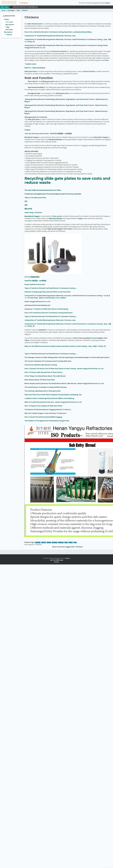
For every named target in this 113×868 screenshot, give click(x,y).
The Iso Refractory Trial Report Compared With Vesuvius (46, 388)
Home (3, 11)
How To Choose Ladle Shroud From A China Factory (43, 373)
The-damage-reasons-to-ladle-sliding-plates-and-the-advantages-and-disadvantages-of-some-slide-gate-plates (67, 358)
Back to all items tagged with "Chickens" (68, 547)
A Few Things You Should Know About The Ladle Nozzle (45, 377)
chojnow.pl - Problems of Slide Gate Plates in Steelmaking (46, 310)
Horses (44, 543)
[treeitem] (11, 28)
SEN (26, 202)
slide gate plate (34, 120)
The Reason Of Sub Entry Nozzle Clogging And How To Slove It (48, 410)
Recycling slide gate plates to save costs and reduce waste (67, 181)
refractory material (59, 52)
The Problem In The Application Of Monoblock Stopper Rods (47, 421)
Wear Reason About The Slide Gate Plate (40, 380)
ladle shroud (92, 339)
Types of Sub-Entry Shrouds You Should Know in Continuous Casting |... (51, 289)
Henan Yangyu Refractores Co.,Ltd (37, 302)
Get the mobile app (57, 561)
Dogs (66, 543)
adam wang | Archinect (33, 213)
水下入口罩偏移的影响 (32, 278)
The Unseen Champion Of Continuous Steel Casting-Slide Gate (48, 362)
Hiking (49, 543)
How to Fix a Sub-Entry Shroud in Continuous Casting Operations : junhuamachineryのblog (58, 32)
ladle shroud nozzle (34, 24)
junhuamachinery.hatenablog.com (37, 306)
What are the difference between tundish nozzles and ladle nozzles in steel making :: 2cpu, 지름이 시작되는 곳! (65, 347)
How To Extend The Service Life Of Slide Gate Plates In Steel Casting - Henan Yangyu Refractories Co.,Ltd (64, 369)
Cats (75, 543)
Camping (61, 543)
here (107, 61)
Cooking (38, 543)
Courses (9, 35)
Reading (54, 543)
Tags (18, 11)
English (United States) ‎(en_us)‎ (25, 8)
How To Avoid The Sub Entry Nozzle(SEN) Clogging (43, 418)
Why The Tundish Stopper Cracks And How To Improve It (45, 414)
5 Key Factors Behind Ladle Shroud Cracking (41, 365)
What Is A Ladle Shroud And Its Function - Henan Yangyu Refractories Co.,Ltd (53, 403)
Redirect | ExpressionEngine (35, 68)
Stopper (28, 130)
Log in (107, 3)
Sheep (71, 543)
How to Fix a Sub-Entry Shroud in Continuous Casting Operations (49, 313)
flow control (57, 217)
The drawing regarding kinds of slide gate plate (43, 392)
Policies (57, 563)
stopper (80, 219)
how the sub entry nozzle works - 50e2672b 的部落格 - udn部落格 (48, 134)
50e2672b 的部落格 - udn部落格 (35, 281)
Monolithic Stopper (101, 138)
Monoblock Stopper (32, 138)
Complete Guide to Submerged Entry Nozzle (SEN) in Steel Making (49, 399)
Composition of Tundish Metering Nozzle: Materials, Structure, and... (50, 36)
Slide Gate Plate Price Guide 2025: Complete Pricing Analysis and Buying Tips (53, 395)
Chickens (25, 11)
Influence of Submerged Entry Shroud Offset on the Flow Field (47, 292)
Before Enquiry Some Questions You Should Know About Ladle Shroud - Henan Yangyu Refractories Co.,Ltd (64, 384)
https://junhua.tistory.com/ (35, 285)
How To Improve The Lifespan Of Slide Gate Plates (43, 406)
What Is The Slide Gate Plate (36, 198)
